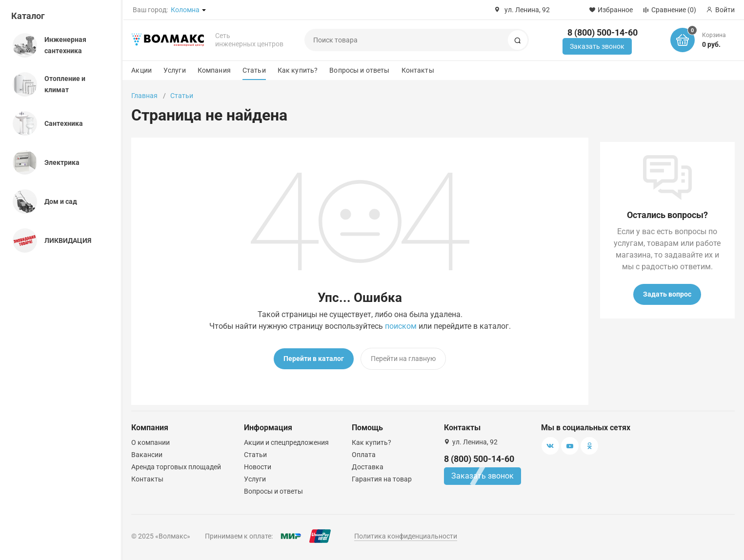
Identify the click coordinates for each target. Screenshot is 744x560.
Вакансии (147, 455)
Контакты (418, 70)
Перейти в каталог (314, 359)
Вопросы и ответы (359, 70)
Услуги (175, 70)
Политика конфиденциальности (406, 536)
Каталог (28, 16)
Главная (144, 96)
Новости (258, 467)
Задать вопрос (667, 294)
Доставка (368, 467)
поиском (401, 326)
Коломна (185, 10)
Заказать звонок (597, 46)
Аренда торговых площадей (176, 467)
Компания (214, 70)
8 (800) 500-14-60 (603, 32)
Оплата (364, 455)
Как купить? (298, 70)
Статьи (254, 70)
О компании (151, 442)
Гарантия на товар (382, 479)
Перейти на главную (403, 359)
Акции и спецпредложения (286, 442)
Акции (141, 70)
